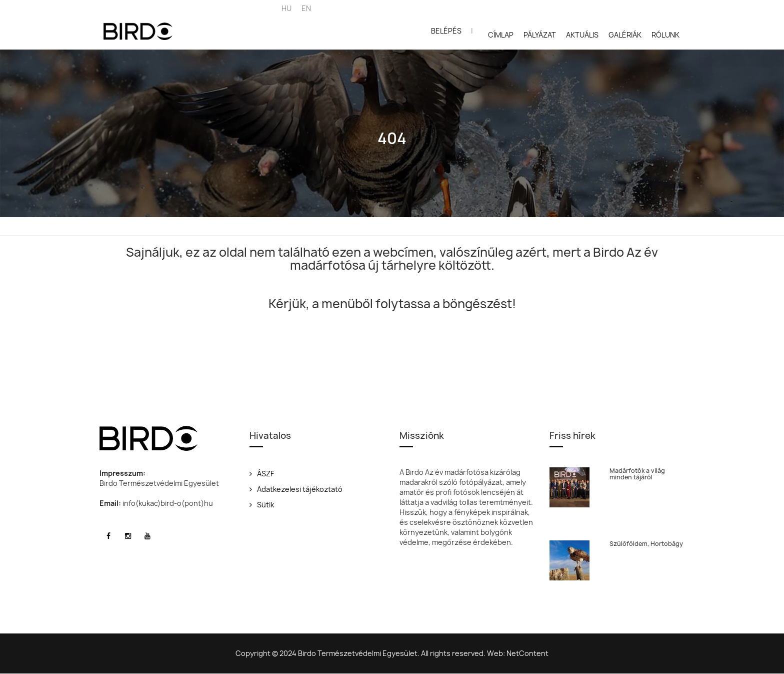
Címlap (501, 35)
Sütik (262, 505)
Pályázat (540, 35)
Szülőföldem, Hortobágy (646, 544)
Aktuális (582, 35)
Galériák (625, 35)
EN (306, 8)
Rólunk (665, 35)
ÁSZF (262, 474)
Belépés (446, 31)
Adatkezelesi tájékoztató (296, 489)
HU (286, 8)
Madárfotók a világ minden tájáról (637, 474)
